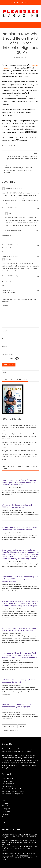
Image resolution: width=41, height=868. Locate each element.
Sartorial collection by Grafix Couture (24, 451)
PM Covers (5, 817)
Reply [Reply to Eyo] (37, 230)
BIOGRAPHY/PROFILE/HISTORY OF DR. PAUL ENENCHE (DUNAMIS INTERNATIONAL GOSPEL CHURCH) (19, 428)
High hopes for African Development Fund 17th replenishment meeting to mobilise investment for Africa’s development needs (20, 655)
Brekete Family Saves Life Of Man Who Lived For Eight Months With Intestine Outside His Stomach (20, 156)
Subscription (6, 809)
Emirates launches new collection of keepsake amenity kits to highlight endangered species (17, 707)
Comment (5, 306)
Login (4, 823)
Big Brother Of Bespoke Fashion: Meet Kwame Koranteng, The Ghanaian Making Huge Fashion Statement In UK (20, 436)
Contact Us (5, 814)
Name (4, 331)
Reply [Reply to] (37, 245)
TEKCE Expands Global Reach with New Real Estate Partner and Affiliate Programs (19, 629)
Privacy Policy (6, 806)
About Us (5, 803)
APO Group (14, 731)
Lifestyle (13, 145)
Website (4, 347)
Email (4, 339)
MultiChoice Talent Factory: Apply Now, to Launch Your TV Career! (19, 681)
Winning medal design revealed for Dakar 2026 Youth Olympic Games (19, 506)
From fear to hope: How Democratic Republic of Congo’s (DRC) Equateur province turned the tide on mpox (20, 579)
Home (4, 800)
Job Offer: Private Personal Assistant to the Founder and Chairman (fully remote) (19, 529)
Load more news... (9, 726)
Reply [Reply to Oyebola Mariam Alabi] (37, 208)
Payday (9, 259)
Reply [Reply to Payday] (37, 276)
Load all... (22, 726)
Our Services (6, 811)
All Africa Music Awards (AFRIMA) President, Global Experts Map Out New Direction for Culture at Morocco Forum (19, 483)
